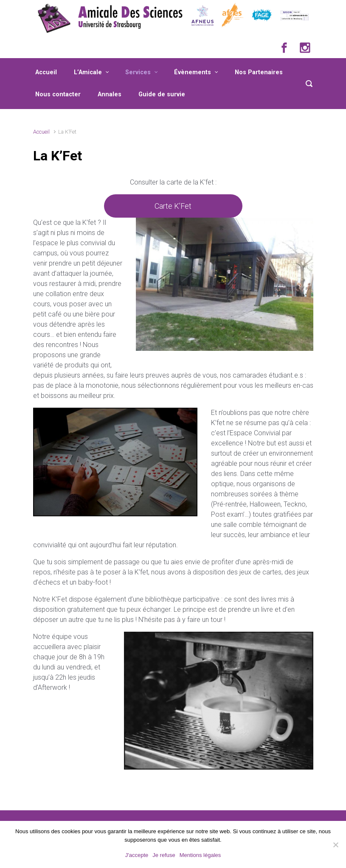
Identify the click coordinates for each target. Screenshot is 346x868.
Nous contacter (58, 94)
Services (138, 72)
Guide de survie (162, 94)
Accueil (46, 72)
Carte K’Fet (173, 206)
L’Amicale (88, 72)
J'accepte (137, 855)
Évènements (193, 72)
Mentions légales (200, 855)
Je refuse (164, 855)
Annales (110, 94)
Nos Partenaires (259, 72)
